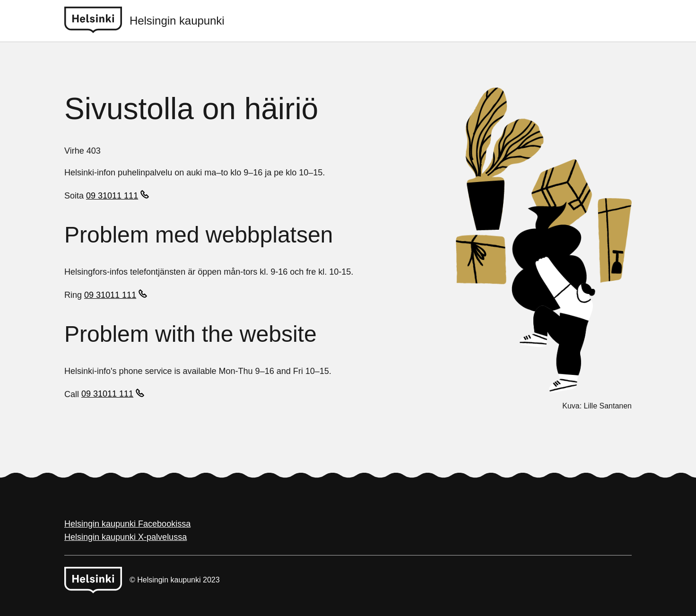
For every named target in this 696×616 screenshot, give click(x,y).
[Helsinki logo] (97, 21)
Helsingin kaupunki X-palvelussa (126, 537)
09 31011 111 (112, 196)
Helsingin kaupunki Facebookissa (127, 524)
